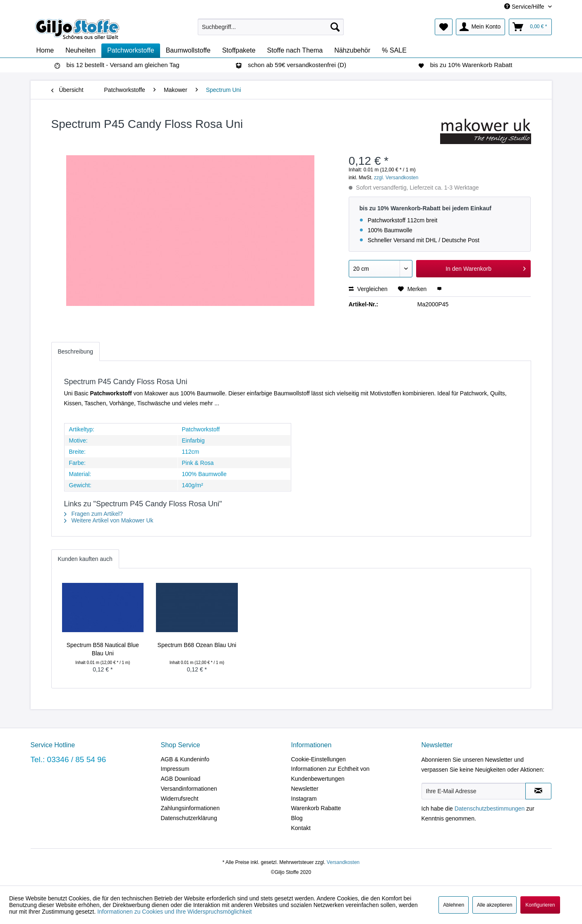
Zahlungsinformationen (190, 808)
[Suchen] (335, 27)
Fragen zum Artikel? (93, 514)
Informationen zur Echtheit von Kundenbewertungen (331, 774)
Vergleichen (368, 289)
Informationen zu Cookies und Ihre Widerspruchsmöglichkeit (175, 912)
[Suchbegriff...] (271, 27)
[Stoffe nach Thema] (295, 51)
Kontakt (301, 828)
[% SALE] (394, 51)
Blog (297, 818)
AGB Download (181, 779)
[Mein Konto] (480, 27)
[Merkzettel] (444, 27)
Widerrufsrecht (180, 799)
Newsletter (305, 789)
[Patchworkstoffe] (131, 51)
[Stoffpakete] (239, 51)
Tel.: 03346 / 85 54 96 (68, 759)
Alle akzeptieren (495, 905)
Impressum (175, 769)
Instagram (304, 799)
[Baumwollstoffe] (188, 51)
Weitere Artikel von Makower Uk (109, 520)
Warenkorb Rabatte (316, 808)
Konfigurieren (540, 905)
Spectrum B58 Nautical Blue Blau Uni (103, 649)
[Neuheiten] (80, 51)
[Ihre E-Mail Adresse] (474, 791)
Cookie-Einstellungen (319, 759)
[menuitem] (271, 27)
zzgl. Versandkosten (396, 178)
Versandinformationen (189, 789)
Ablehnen (454, 905)
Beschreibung (76, 351)
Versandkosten (343, 862)
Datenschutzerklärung (189, 818)
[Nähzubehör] (352, 51)
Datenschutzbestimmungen (490, 808)
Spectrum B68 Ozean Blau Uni (197, 645)
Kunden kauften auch (85, 559)
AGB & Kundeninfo (185, 759)
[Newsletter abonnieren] (538, 791)
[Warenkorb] (530, 27)
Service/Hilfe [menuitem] (525, 7)
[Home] (45, 51)
